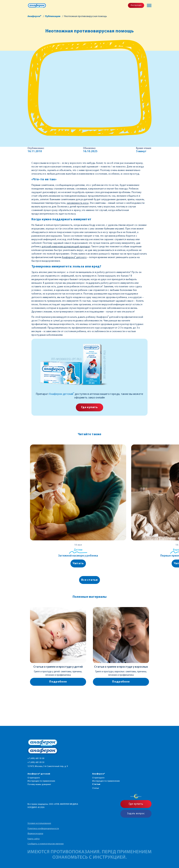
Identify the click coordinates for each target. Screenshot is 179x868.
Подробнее (58, 682)
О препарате (34, 778)
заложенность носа (78, 203)
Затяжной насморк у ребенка (78, 556)
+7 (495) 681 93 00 (36, 758)
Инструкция (136, 5)
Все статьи (89, 580)
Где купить (89, 407)
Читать (78, 563)
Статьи (96, 788)
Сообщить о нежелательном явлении (46, 844)
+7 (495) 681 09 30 (36, 762)
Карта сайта (34, 839)
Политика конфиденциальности (43, 829)
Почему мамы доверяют (39, 784)
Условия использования (39, 823)
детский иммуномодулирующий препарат (66, 247)
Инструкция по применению (106, 781)
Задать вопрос (136, 814)
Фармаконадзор (35, 834)
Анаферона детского (74, 257)
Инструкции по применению (41, 781)
